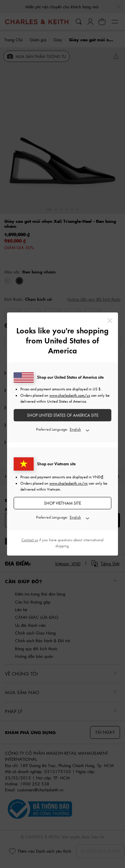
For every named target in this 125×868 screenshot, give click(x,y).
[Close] (110, 321)
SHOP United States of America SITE (63, 415)
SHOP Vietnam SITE (62, 503)
